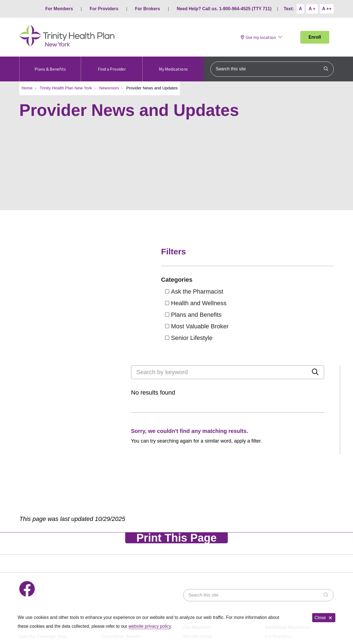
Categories (263, 280)
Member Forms (198, 561)
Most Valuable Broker (283, 326)
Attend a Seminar (36, 561)
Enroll (315, 37)
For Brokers (148, 9)
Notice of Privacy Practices (130, 587)
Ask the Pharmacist (280, 292)
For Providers (104, 9)
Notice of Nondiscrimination (192, 587)
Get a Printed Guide (39, 551)
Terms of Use (82, 587)
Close (324, 618)
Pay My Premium (200, 542)
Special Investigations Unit (253, 587)
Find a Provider (112, 64)
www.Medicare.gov (284, 551)
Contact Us (30, 587)
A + (312, 9)
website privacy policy (150, 626)
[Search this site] (272, 69)
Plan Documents (199, 551)
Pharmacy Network (120, 551)
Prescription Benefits (121, 532)
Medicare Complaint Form (290, 561)
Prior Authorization (119, 561)
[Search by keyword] (118, 254)
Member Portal (198, 532)
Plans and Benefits (279, 315)
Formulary (111, 542)
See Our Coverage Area (43, 532)
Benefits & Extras (36, 542)
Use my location (258, 37)
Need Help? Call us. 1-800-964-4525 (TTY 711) (224, 9)
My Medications (173, 64)
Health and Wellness (281, 303)
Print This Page (176, 434)
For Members (59, 9)
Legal (55, 587)
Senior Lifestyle (274, 338)
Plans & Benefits (50, 64)
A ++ (327, 9)
